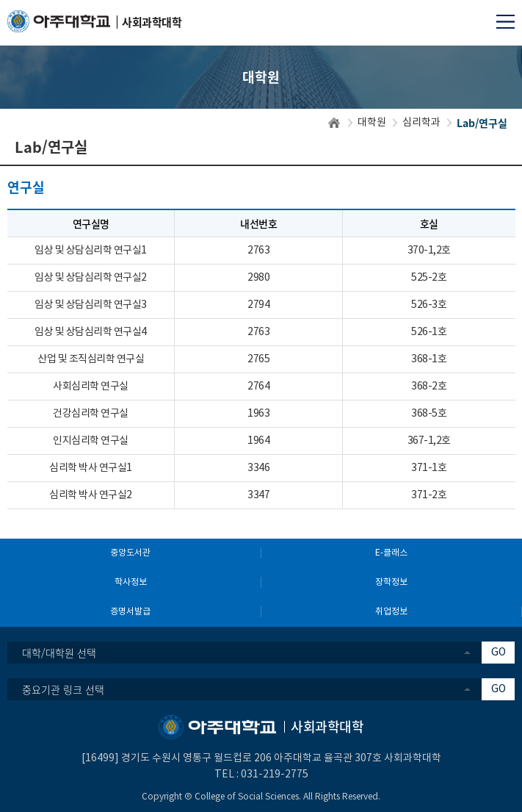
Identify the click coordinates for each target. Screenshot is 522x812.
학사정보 (131, 582)
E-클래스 (391, 553)
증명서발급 (130, 612)
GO (499, 653)
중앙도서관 (130, 553)
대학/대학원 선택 (59, 653)
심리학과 (421, 123)
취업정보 (391, 612)
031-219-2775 (275, 775)
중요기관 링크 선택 (63, 689)
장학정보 (391, 582)
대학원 (372, 123)
